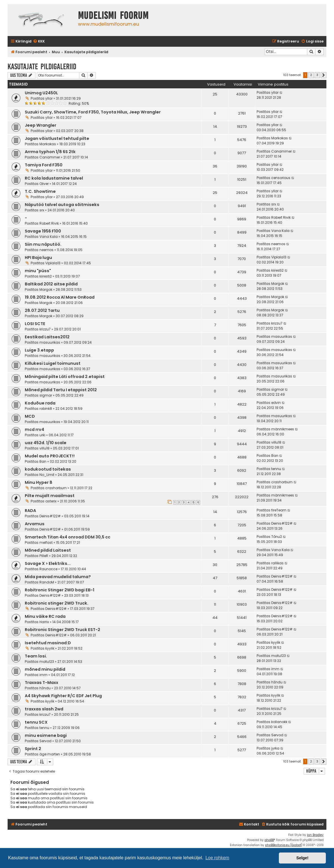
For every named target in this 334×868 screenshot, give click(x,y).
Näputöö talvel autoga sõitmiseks (62, 205)
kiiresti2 (46, 276)
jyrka (275, 748)
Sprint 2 (33, 749)
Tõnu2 (277, 537)
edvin (276, 403)
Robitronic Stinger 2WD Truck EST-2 (62, 630)
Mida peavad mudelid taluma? (58, 577)
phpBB (269, 840)
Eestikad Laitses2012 (47, 337)
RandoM (47, 582)
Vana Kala (49, 237)
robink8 (46, 409)
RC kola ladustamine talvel (54, 178)
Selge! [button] (302, 858)
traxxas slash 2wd (44, 709)
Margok (46, 289)
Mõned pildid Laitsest (48, 550)
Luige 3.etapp (39, 350)
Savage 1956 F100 (43, 231)
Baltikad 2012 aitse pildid (51, 284)
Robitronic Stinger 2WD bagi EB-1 (60, 590)
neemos (46, 250)
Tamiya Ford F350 (44, 165)
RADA (30, 511)
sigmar (46, 395)
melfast (46, 542)
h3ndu (45, 688)
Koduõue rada (40, 403)
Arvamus (35, 524)
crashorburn (56, 488)
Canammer (50, 157)
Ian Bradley (315, 835)
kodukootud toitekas (48, 469)
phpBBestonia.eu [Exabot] (284, 845)
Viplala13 (53, 263)
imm (43, 675)
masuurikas (50, 342)
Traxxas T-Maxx (42, 683)
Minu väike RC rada (45, 616)
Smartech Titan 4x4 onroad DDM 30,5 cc (68, 537)
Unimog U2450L (41, 93)
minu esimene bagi (46, 735)
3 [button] (317, 75)
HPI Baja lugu (38, 258)
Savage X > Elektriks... (48, 563)
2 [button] (311, 75)
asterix (51, 501)
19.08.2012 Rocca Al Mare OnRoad (60, 297)
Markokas (48, 144)
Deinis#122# (50, 516)
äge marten (50, 754)
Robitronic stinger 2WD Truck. (57, 603)
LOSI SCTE (35, 324)
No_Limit (47, 475)
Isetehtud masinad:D (48, 643)
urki (42, 435)
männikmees (283, 429)
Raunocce (48, 569)
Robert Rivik (49, 223)
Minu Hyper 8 (39, 482)
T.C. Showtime (40, 191)
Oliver (44, 184)
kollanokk (279, 722)
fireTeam (279, 510)
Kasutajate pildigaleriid (42, 67)
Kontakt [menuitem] (249, 824)
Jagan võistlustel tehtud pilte (57, 138)
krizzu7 (45, 329)
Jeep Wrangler (41, 125)
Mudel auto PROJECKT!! (50, 456)
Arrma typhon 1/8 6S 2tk (50, 152)
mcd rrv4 (34, 429)
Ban (43, 461)
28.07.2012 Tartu (42, 310)
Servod (45, 741)
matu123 (47, 662)
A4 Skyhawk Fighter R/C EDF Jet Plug (63, 696)
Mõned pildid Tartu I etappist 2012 (61, 390)
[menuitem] (39, 42)
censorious (281, 178)
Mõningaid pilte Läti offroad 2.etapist (65, 377)
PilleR (44, 556)
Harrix (44, 622)
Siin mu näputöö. (43, 244)
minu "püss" (38, 271)
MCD (30, 416)
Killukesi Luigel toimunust (53, 363)
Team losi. (36, 656)
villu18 (44, 448)
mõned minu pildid (45, 669)
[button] (324, 75)
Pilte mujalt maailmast (50, 496)
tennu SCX (36, 722)
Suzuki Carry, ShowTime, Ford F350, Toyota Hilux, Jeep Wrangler (93, 112)
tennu (276, 469)
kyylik (50, 648)
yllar (49, 98)
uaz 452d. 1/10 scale (46, 443)
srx (42, 210)
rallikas (277, 563)
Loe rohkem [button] (217, 858)
